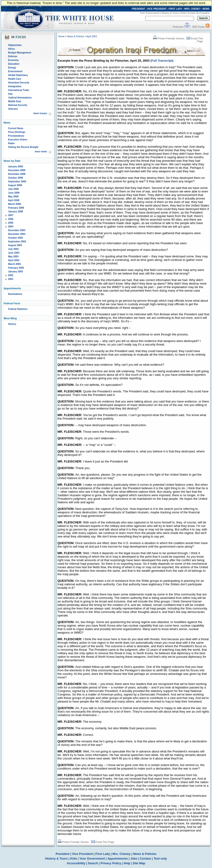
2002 (11, 275)
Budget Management (20, 53)
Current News (16, 128)
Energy (12, 68)
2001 (11, 279)
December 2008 (17, 170)
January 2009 (16, 167)
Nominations (15, 294)
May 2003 (13, 257)
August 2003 (15, 245)
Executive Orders (18, 140)
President (62, 854)
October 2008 (16, 178)
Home (61, 36)
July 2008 (13, 189)
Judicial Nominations (20, 98)
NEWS (206, 9)
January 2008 (16, 212)
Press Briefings (17, 132)
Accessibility (76, 863)
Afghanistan (15, 45)
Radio (11, 143)
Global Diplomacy (18, 75)
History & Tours (170, 13)
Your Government (150, 13)
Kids (183, 13)
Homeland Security (19, 83)
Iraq (10, 94)
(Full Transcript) (162, 61)
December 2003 (17, 230)
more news (41, 152)
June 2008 (14, 193)
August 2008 (15, 185)
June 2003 (14, 253)
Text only (160, 859)
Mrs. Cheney (121, 854)
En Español (203, 13)
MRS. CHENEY (192, 9)
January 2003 (16, 272)
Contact (145, 859)
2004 (11, 227)
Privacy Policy (111, 863)
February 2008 (16, 208)
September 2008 (17, 182)
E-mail (191, 13)
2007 (11, 215)
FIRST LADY (176, 9)
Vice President (82, 854)
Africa (11, 49)
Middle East (15, 101)
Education (14, 64)
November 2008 (17, 174)
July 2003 (13, 249)
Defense (13, 56)
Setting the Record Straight (23, 147)
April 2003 (14, 260)
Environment (15, 71)
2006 (11, 219)
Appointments (117, 859)
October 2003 (16, 238)
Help (127, 863)
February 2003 (16, 268)
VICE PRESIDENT (157, 9)
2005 (11, 223)
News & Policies (75, 36)
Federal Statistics (18, 309)
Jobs (134, 859)
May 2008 (13, 197)
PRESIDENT (138, 9)
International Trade (19, 90)
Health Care (15, 79)
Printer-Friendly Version (169, 38)
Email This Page (103, 842)
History (12, 324)
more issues (40, 113)
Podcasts (178, 27)
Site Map (139, 863)
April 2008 (14, 200)
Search (93, 863)
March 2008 (15, 204)
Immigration (15, 86)
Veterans (13, 109)
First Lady (103, 854)
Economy (13, 60)
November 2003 (17, 234)
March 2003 (15, 264)
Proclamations (16, 136)
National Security (18, 105)
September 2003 (17, 242)
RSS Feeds (198, 27)
